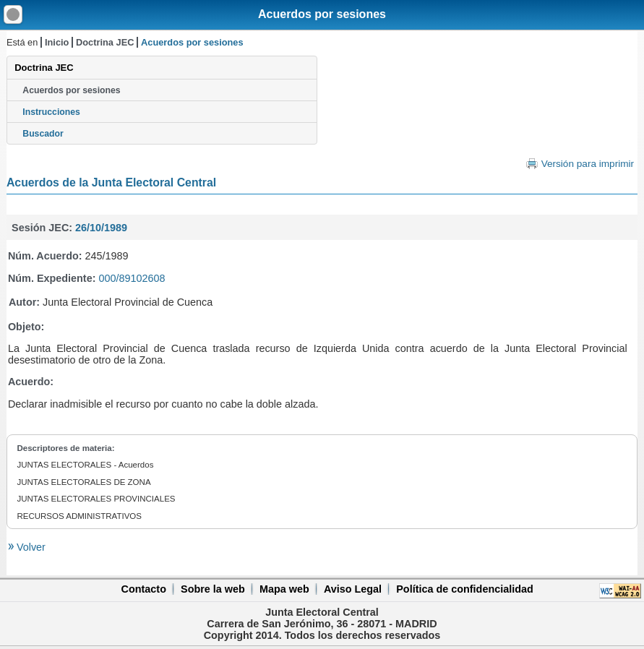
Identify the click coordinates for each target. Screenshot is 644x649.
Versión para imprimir (588, 164)
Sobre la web (213, 589)
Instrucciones (51, 112)
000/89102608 (132, 278)
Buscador (43, 134)
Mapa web (284, 589)
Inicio (57, 42)
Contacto (144, 589)
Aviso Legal (353, 589)
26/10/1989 (101, 228)
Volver (30, 547)
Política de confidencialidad (465, 589)
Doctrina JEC (105, 42)
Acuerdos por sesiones (322, 14)
